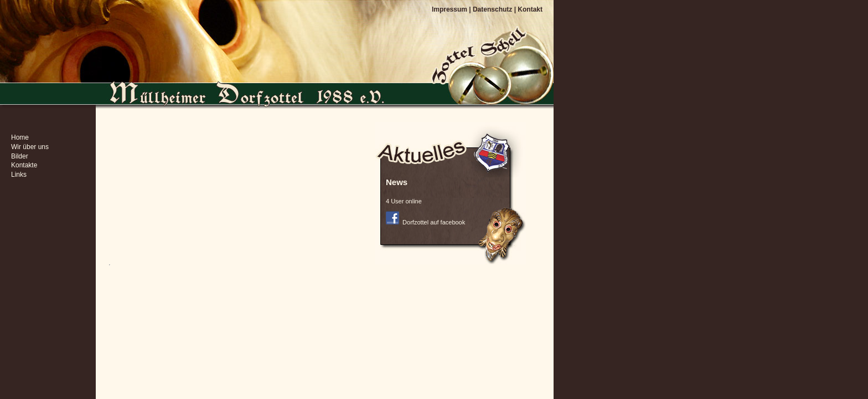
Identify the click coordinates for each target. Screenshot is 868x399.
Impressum (449, 9)
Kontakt (530, 9)
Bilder (20, 156)
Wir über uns (30, 147)
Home (20, 137)
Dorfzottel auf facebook (425, 222)
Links (19, 175)
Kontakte (24, 165)
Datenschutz (492, 9)
